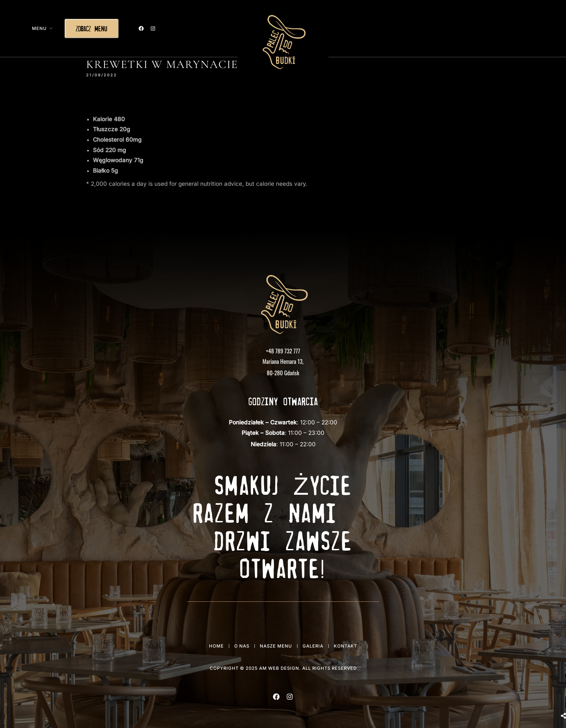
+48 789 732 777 (283, 351)
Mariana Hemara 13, (283, 361)
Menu (39, 28)
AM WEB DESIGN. (280, 668)
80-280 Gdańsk (283, 373)
